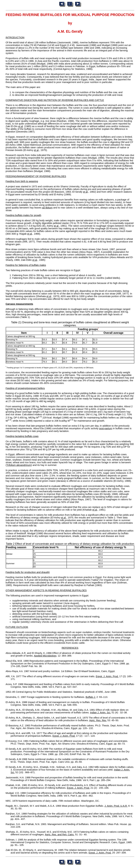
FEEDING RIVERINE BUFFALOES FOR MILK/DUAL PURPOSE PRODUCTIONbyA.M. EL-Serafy (70, 23)
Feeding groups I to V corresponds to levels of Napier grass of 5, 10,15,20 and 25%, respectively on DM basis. (50, 368)
